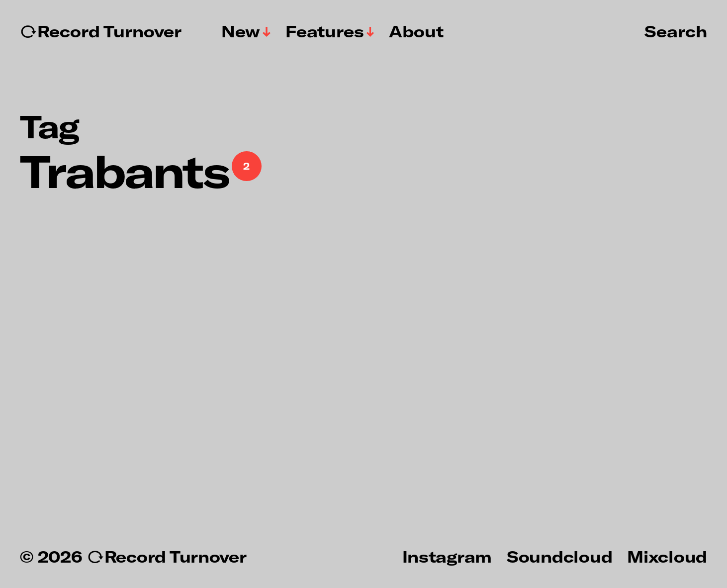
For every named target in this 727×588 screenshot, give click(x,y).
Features (325, 31)
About (416, 31)
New (241, 31)
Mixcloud (667, 556)
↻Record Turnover (101, 31)
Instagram (447, 556)
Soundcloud (559, 556)
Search (676, 31)
